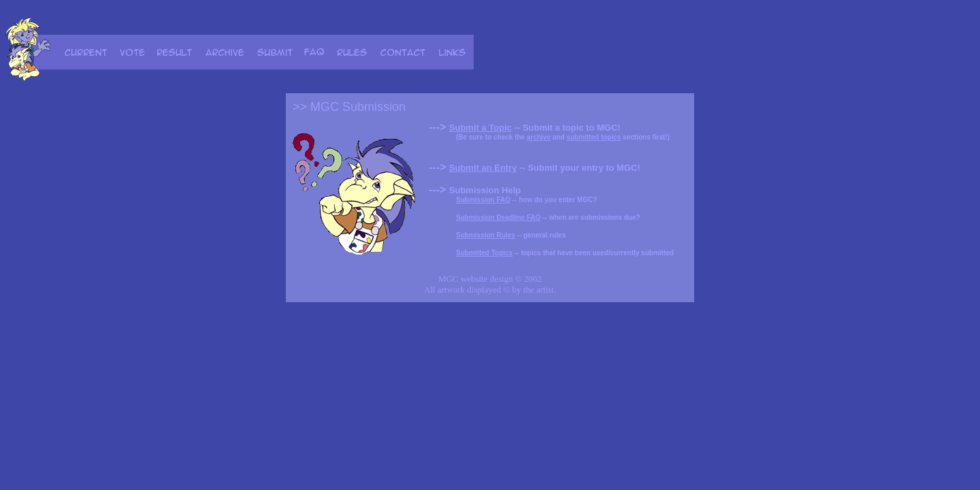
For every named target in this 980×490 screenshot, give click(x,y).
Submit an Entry (483, 168)
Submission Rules (486, 235)
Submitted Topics (484, 253)
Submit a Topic (480, 128)
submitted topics (593, 137)
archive (539, 137)
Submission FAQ (483, 200)
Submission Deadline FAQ (498, 217)
